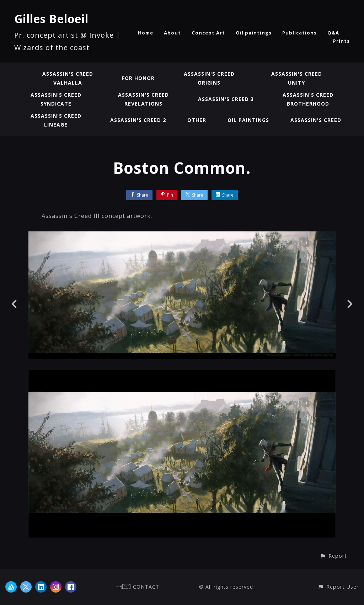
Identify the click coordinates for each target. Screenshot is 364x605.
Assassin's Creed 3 (226, 99)
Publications (299, 33)
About (172, 33)
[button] (333, 556)
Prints (341, 41)
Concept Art (208, 33)
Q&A (333, 33)
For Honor (138, 78)
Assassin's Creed (316, 120)
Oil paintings (254, 33)
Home (146, 33)
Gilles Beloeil (51, 19)
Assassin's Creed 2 (138, 120)
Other (197, 120)
